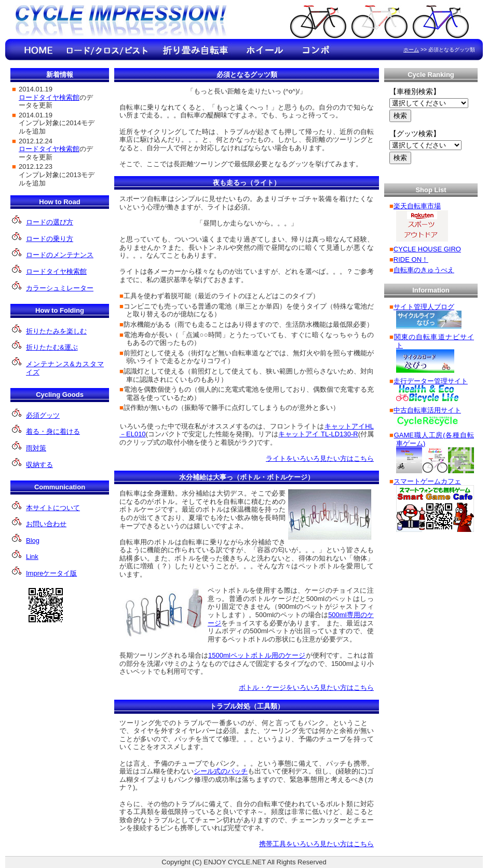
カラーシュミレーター (60, 288)
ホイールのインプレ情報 (265, 50)
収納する (39, 465)
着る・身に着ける (53, 431)
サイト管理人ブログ (424, 307)
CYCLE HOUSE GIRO (427, 249)
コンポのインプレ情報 (317, 50)
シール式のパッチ (221, 771)
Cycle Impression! (122, 22)
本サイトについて (53, 508)
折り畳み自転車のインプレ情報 (195, 50)
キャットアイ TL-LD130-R (318, 434)
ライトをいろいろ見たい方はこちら (320, 458)
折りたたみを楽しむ (56, 331)
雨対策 (36, 448)
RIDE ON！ (411, 259)
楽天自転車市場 (417, 206)
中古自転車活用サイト (427, 410)
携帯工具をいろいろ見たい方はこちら (316, 844)
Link (32, 557)
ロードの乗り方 (50, 239)
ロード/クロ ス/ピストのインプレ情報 (106, 50)
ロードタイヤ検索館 (56, 271)
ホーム (411, 50)
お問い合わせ (46, 524)
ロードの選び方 (50, 222)
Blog (33, 540)
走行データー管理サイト (431, 381)
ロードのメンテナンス (60, 255)
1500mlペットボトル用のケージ (257, 655)
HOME (39, 50)
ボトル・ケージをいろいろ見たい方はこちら (306, 687)
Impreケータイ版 (51, 573)
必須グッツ (43, 415)
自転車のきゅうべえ (424, 270)
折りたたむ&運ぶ (52, 347)
